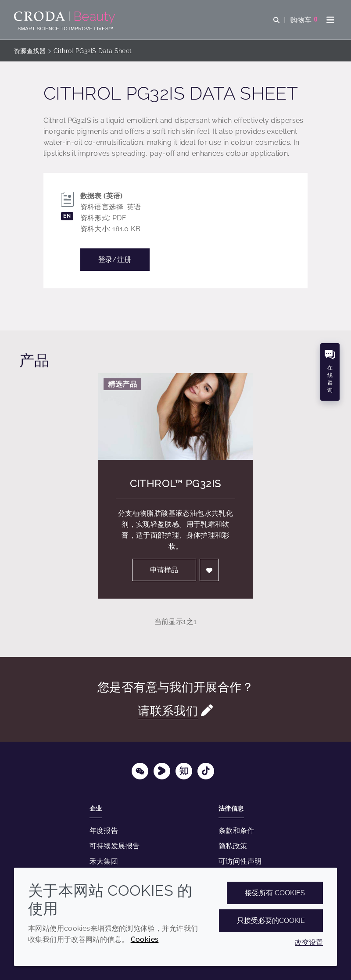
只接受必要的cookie (271, 921)
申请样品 (164, 570)
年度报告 (104, 831)
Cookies (145, 939)
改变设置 (309, 942)
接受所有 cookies (275, 893)
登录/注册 (115, 260)
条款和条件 (236, 831)
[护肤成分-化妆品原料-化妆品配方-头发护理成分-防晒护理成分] (66, 18)
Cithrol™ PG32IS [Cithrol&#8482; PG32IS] (176, 483)
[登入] (209, 570)
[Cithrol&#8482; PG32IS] (175, 416)
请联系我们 (168, 711)
